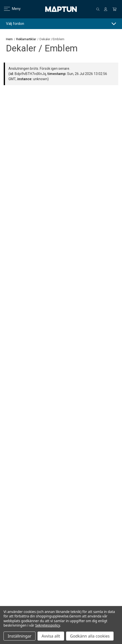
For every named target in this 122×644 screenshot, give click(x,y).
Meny (9, 9)
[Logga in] (106, 9)
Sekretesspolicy (48, 625)
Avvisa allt (51, 636)
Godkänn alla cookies (90, 636)
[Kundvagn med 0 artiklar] (115, 9)
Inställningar (20, 636)
